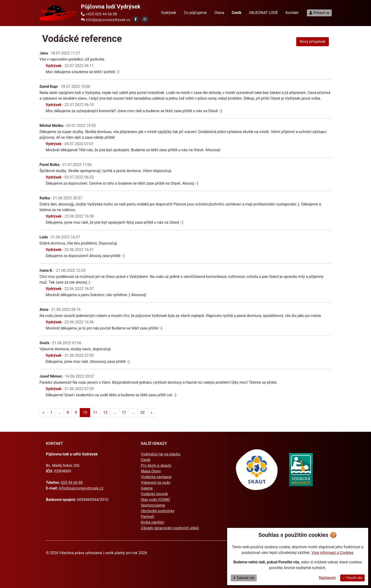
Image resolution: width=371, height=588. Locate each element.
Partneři (147, 517)
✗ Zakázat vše (244, 578)
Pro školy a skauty (156, 465)
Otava (219, 13)
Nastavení (327, 578)
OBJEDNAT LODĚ (263, 13)
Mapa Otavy (151, 471)
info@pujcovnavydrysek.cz (106, 20)
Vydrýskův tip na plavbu (161, 454)
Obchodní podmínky (158, 511)
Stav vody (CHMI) (155, 500)
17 (124, 412)
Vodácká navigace (156, 477)
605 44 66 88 (72, 483)
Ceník (146, 460)
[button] (136, 19)
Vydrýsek (169, 13)
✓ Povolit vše (352, 578)
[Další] (152, 413)
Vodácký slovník (154, 494)
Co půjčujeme (195, 13)
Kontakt (292, 13)
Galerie (147, 488)
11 (95, 412)
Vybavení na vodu (155, 483)
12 (105, 412)
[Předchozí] (44, 413)
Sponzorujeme (153, 505)
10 (85, 412)
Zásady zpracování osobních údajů (170, 528)
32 (143, 412)
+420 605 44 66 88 (99, 14)
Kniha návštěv (152, 522)
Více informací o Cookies (333, 553)
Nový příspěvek (313, 42)
